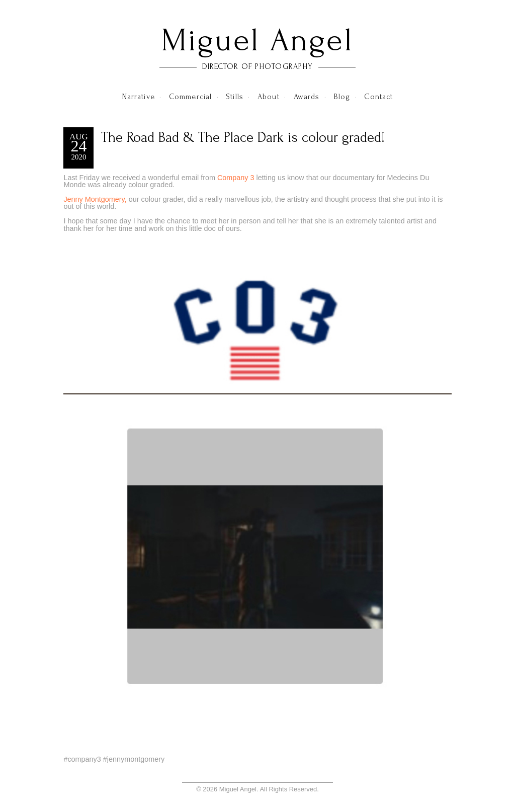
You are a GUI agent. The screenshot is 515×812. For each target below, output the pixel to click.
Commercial (190, 97)
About (269, 97)
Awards (307, 97)
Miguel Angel (257, 40)
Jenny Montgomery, (95, 199)
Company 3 (236, 178)
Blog (342, 97)
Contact (378, 97)
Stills (235, 97)
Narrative (139, 97)
